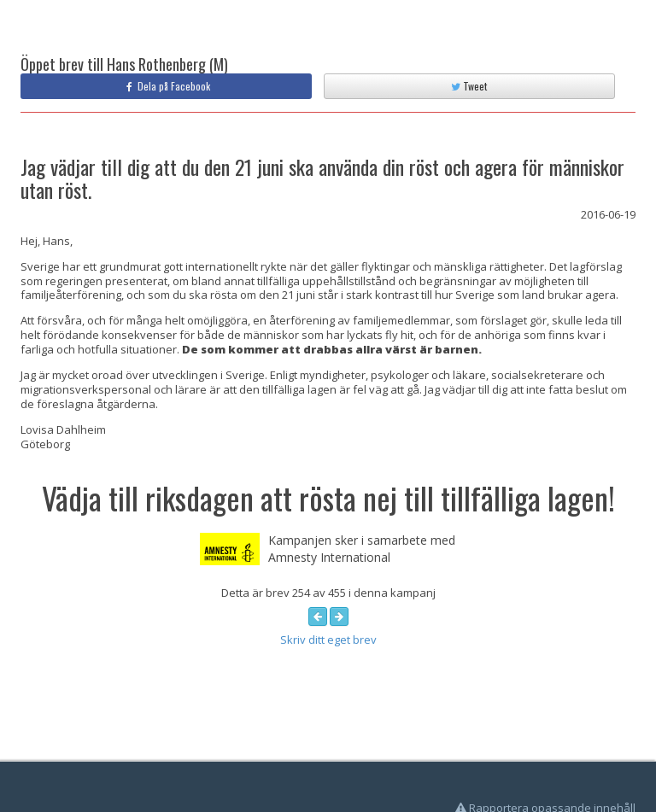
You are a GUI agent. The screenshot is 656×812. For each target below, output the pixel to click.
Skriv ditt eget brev (328, 640)
